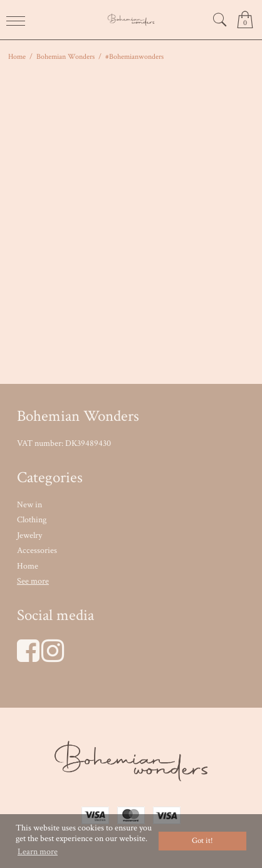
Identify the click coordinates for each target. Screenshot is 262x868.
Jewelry (29, 535)
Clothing (32, 520)
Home (28, 566)
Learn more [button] (38, 852)
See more (33, 581)
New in (29, 505)
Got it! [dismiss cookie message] (202, 840)
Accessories (37, 550)
